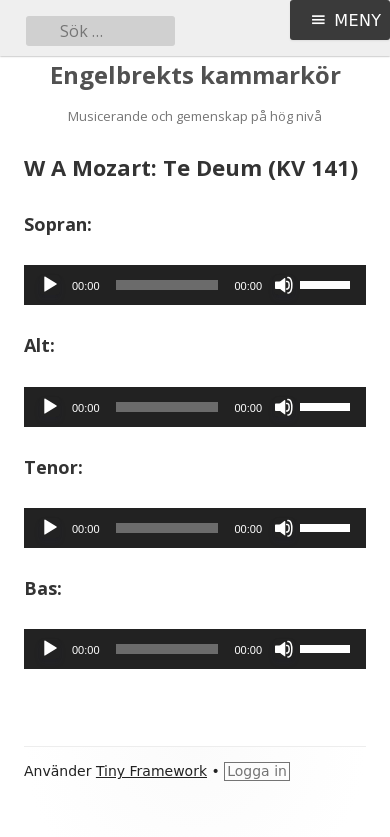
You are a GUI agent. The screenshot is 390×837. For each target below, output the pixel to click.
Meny (357, 20)
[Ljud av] (284, 285)
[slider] (167, 285)
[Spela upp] (50, 285)
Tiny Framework (151, 771)
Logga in (257, 771)
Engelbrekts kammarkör (195, 75)
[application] (195, 285)
